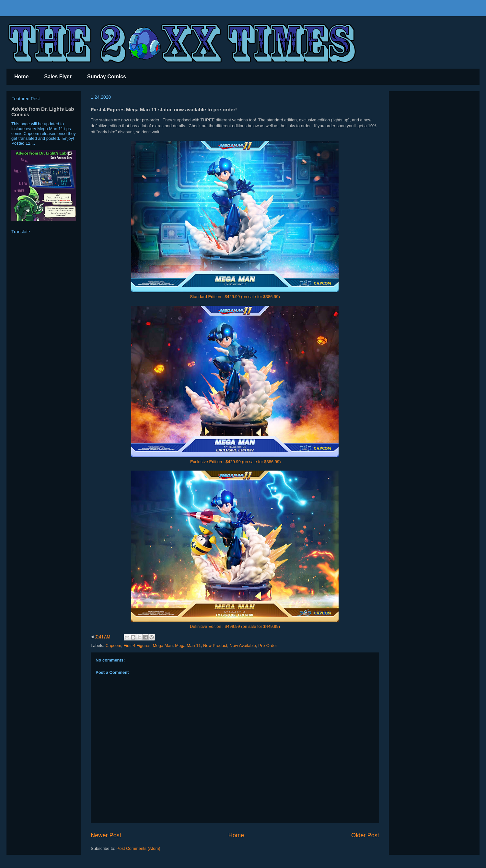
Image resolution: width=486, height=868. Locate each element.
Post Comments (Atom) (139, 848)
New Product (215, 645)
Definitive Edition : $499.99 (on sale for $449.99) (235, 626)
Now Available (243, 645)
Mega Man (163, 645)
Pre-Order (268, 645)
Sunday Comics (107, 77)
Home (21, 77)
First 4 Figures (137, 645)
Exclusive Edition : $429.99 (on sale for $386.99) (236, 462)
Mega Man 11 (188, 645)
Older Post (365, 835)
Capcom (113, 645)
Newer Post (106, 835)
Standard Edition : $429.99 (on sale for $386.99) (235, 297)
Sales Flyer (58, 77)
